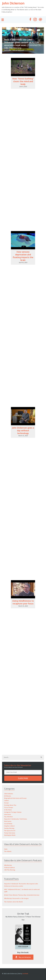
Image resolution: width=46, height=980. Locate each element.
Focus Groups (9, 807)
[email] (23, 772)
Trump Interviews (10, 833)
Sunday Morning (9, 828)
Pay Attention (8, 817)
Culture (6, 800)
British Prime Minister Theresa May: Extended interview (22, 895)
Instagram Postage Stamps (13, 812)
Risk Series (8, 821)
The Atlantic (8, 851)
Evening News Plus (10, 805)
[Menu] (3, 20)
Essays (6, 803)
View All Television (18, 50)
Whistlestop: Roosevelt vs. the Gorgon (16, 898)
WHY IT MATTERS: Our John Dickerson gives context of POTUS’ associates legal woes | (23, 44)
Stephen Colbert (9, 826)
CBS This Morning (10, 870)
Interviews (8, 814)
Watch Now (8, 50)
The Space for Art (10, 831)
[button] (23, 778)
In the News (8, 810)
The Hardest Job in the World (13, 902)
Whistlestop (8, 865)
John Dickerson (13, 3)
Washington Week (10, 835)
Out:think (25, 974)
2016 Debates (9, 794)
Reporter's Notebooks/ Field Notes (16, 819)
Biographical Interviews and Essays (15, 798)
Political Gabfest (9, 868)
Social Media (8, 824)
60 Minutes (8, 796)
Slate (6, 849)
